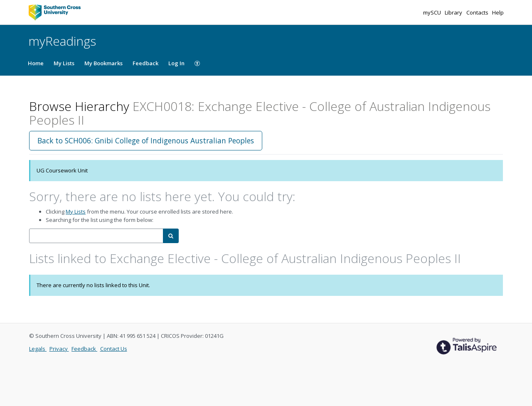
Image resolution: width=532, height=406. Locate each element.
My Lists (64, 63)
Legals (38, 349)
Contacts (478, 12)
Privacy (59, 349)
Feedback (145, 63)
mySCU (433, 12)
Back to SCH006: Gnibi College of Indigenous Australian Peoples (146, 140)
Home (36, 63)
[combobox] (96, 236)
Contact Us (114, 349)
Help (498, 12)
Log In (176, 63)
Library (454, 12)
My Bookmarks (103, 63)
